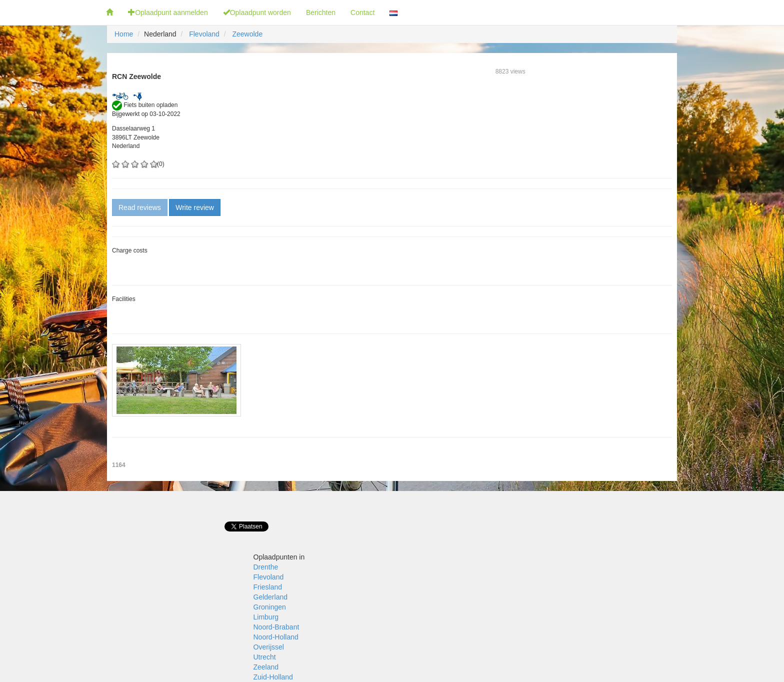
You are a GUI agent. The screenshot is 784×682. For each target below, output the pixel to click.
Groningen (270, 607)
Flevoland (204, 34)
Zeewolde (247, 34)
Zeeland (266, 667)
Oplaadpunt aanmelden (168, 12)
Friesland (268, 587)
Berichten (321, 12)
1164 (119, 465)
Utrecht (265, 657)
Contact (362, 12)
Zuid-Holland (273, 677)
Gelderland (271, 597)
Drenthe (266, 567)
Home (124, 34)
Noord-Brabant (276, 627)
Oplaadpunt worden (257, 12)
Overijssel (269, 647)
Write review (195, 207)
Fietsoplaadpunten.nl (49, 12)
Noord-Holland (276, 637)
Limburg (266, 617)
